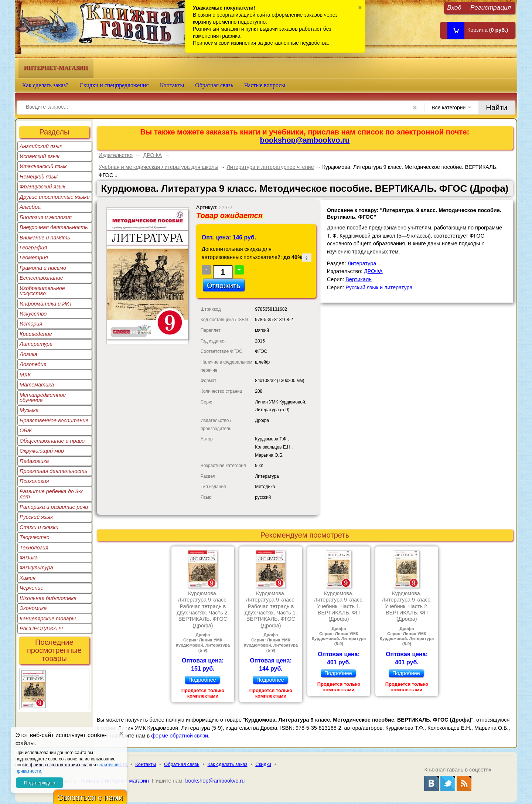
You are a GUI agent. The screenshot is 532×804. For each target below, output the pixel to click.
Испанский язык (40, 156)
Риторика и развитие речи (54, 507)
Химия (28, 578)
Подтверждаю (40, 783)
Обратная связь (214, 85)
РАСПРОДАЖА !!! (41, 628)
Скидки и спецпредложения (114, 85)
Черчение (32, 588)
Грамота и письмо (43, 268)
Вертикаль (359, 279)
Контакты (172, 85)
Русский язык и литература (379, 287)
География (33, 248)
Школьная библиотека (48, 598)
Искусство (33, 314)
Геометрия (34, 258)
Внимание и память (45, 238)
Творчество (35, 537)
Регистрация (491, 7)
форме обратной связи (180, 736)
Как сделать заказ (228, 764)
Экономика (33, 608)
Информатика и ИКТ (46, 304)
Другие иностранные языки (55, 197)
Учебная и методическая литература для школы (158, 167)
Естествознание (41, 278)
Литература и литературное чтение (270, 167)
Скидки (263, 764)
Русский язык (36, 517)
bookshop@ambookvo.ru (305, 140)
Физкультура (36, 568)
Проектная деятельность (53, 471)
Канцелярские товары (48, 619)
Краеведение (36, 334)
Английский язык (41, 146)
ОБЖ (26, 430)
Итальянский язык (43, 166)
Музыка (29, 410)
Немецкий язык (39, 177)
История (31, 324)
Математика (37, 385)
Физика (29, 558)
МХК (25, 375)
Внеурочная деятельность (54, 227)
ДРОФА (152, 155)
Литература (36, 344)
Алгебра (30, 207)
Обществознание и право (52, 441)
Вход (454, 7)
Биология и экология (46, 217)
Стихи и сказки (39, 527)
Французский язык (42, 187)
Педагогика (34, 461)
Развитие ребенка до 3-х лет (51, 494)
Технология (34, 548)
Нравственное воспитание (54, 420)
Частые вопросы (265, 85)
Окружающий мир (42, 451)
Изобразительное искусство (42, 291)
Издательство (116, 155)
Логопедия (33, 364)
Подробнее (202, 680)
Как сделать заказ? (45, 85)
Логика (28, 354)
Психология (34, 481)
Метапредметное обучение (43, 398)
